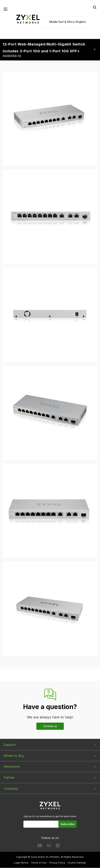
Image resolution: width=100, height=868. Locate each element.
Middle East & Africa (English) (67, 22)
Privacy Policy (57, 863)
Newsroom (12, 767)
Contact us (50, 726)
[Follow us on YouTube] (40, 846)
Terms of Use (39, 863)
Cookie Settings (77, 863)
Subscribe (68, 824)
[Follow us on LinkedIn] (49, 846)
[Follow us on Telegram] (58, 846)
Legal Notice (21, 863)
